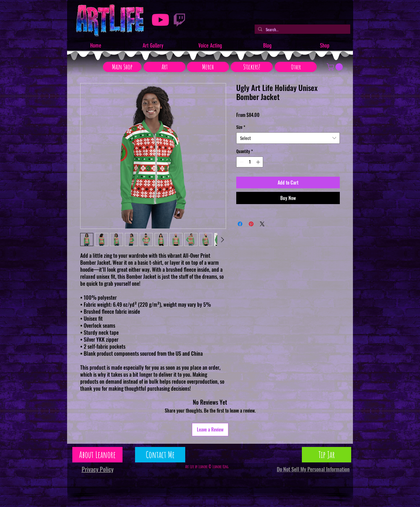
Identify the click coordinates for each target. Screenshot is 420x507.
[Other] (296, 67)
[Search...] (302, 29)
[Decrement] (241, 162)
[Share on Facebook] (240, 224)
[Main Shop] (122, 67)
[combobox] (288, 138)
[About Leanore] (97, 455)
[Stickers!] (252, 67)
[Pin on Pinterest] (251, 224)
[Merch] (208, 67)
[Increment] (259, 162)
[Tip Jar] (327, 455)
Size (241, 127)
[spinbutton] (250, 162)
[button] (336, 67)
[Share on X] (262, 224)
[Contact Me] (160, 455)
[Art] (164, 67)
